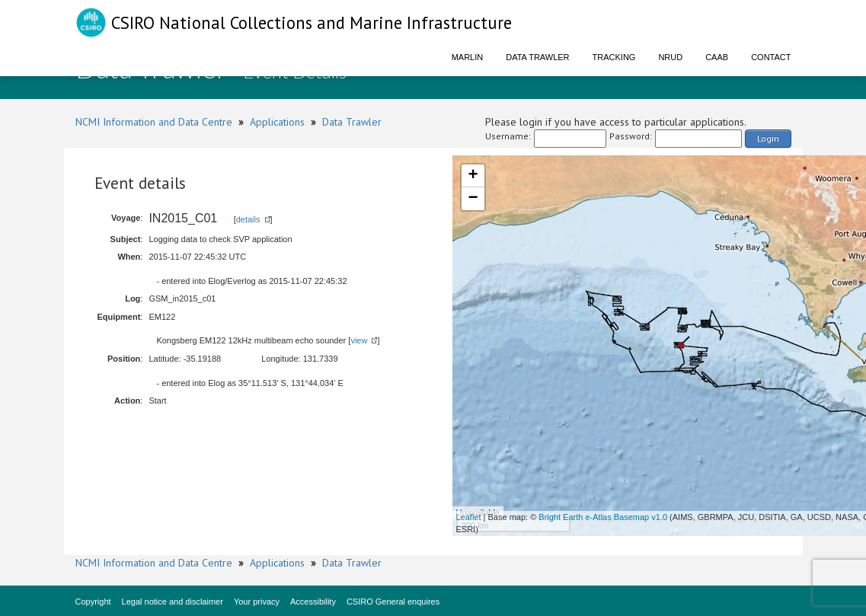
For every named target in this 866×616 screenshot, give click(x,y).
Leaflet (469, 517)
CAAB (717, 57)
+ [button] (473, 176)
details (248, 219)
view (359, 340)
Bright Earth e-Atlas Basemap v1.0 (603, 517)
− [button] (473, 199)
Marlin (468, 57)
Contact (771, 57)
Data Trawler (537, 57)
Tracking (614, 57)
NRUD (670, 57)
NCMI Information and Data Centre (154, 122)
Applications (277, 122)
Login (768, 138)
